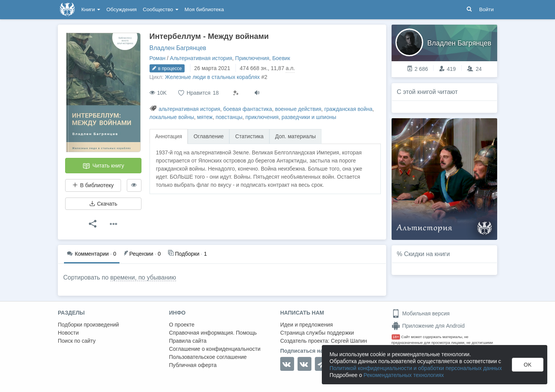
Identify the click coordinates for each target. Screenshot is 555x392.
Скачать (103, 204)
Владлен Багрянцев (178, 48)
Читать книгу (103, 166)
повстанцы (229, 117)
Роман (158, 58)
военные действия (298, 109)
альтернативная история (189, 109)
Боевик (281, 58)
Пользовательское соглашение (208, 357)
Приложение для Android (428, 326)
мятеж (205, 117)
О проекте (182, 325)
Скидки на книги (427, 254)
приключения (262, 117)
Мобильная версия (421, 313)
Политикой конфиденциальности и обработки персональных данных (416, 368)
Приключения (252, 58)
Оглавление (209, 136)
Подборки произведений (88, 325)
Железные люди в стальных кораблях (212, 77)
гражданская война (348, 109)
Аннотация (169, 136)
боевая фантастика (248, 109)
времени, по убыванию (143, 277)
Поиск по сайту (77, 341)
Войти (486, 9)
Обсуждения (121, 9)
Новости (68, 333)
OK (528, 365)
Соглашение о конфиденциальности (215, 349)
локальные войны (172, 117)
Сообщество (161, 9)
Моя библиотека (204, 9)
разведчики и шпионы (309, 117)
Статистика (249, 136)
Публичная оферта (193, 365)
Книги (91, 9)
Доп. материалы (296, 136)
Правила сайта (188, 341)
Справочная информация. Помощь (213, 333)
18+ (396, 337)
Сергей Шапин (349, 341)
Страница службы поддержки (317, 333)
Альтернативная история (201, 58)
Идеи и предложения (307, 325)
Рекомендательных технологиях (404, 375)
